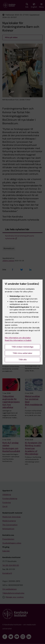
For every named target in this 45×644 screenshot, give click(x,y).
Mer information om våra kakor (18, 338)
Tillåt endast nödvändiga (22, 347)
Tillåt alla (23, 360)
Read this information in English (18, 340)
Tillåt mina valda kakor (22, 353)
